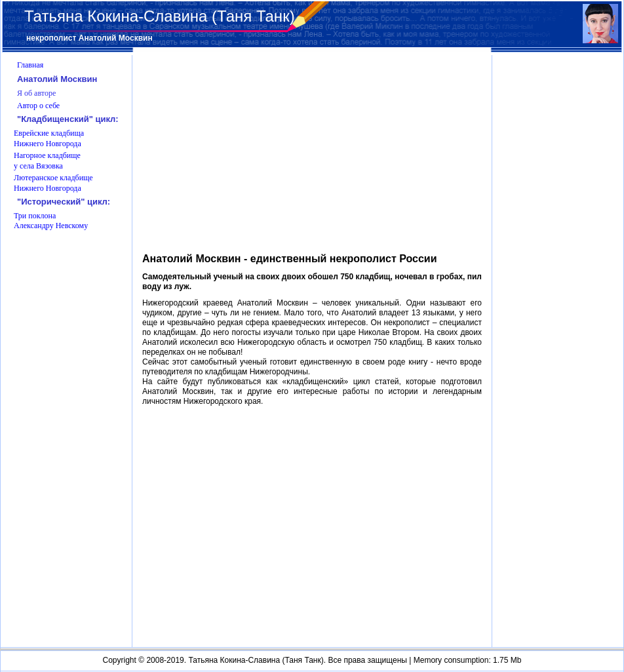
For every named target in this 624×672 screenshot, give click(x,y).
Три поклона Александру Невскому (51, 221)
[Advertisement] (558, 434)
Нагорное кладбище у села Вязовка (47, 161)
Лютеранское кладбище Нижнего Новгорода (53, 183)
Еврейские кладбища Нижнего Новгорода (49, 138)
